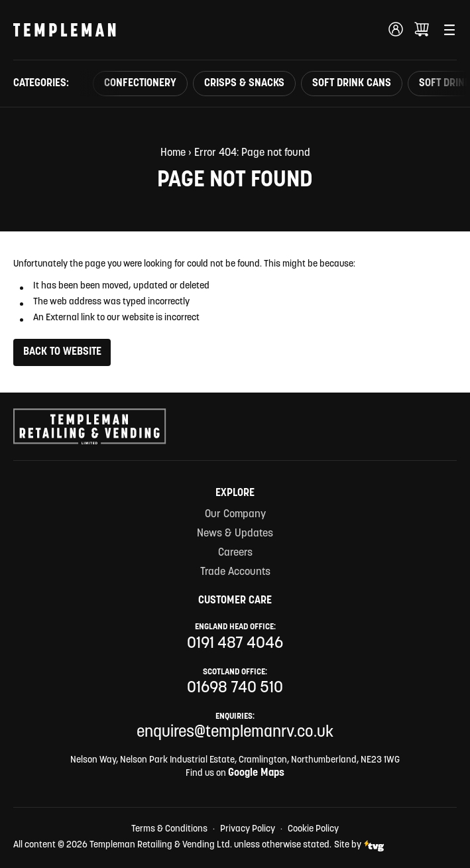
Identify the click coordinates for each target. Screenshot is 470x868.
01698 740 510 (235, 688)
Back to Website (62, 352)
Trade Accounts (235, 572)
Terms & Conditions (169, 829)
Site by (359, 846)
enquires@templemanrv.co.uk (235, 733)
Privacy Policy (248, 829)
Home (173, 153)
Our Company (235, 515)
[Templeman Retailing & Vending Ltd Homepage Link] (65, 30)
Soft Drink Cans (352, 84)
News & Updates (235, 534)
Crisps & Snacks (244, 84)
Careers (235, 553)
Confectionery (140, 84)
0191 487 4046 (235, 644)
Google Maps (256, 773)
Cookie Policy (313, 829)
